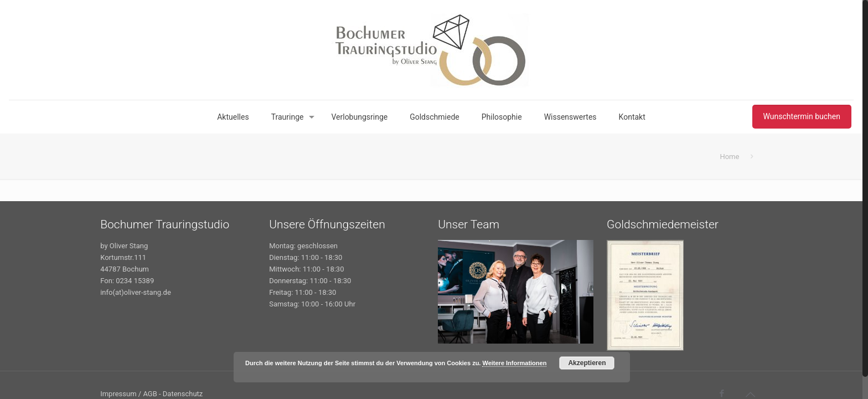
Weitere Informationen (514, 363)
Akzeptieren (587, 363)
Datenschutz (183, 394)
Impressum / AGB (129, 394)
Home (729, 157)
